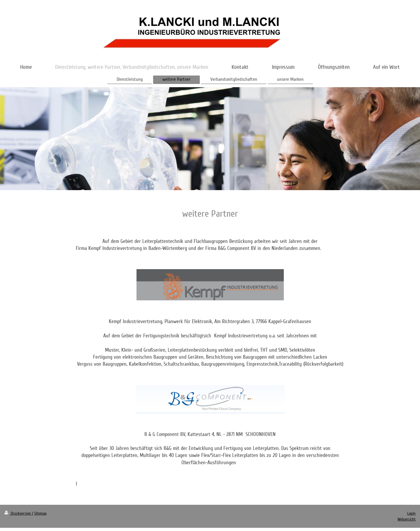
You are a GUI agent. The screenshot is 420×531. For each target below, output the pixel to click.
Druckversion (18, 513)
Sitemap (40, 513)
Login (411, 513)
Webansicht (407, 519)
